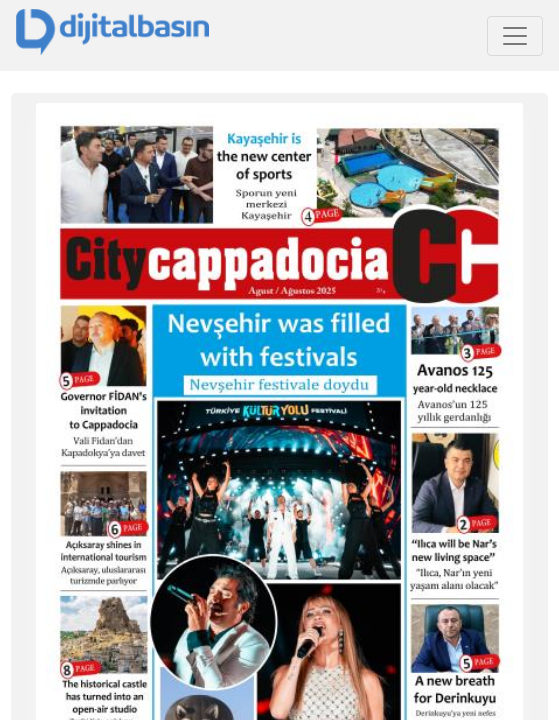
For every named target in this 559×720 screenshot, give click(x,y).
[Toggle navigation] (515, 36)
